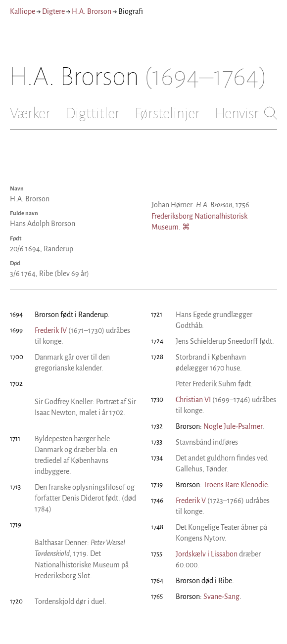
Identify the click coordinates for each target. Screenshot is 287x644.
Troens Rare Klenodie (236, 485)
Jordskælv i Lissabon (207, 554)
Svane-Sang (221, 597)
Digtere (53, 11)
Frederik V (191, 501)
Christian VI (193, 400)
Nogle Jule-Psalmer (233, 426)
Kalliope (23, 11)
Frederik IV (51, 330)
